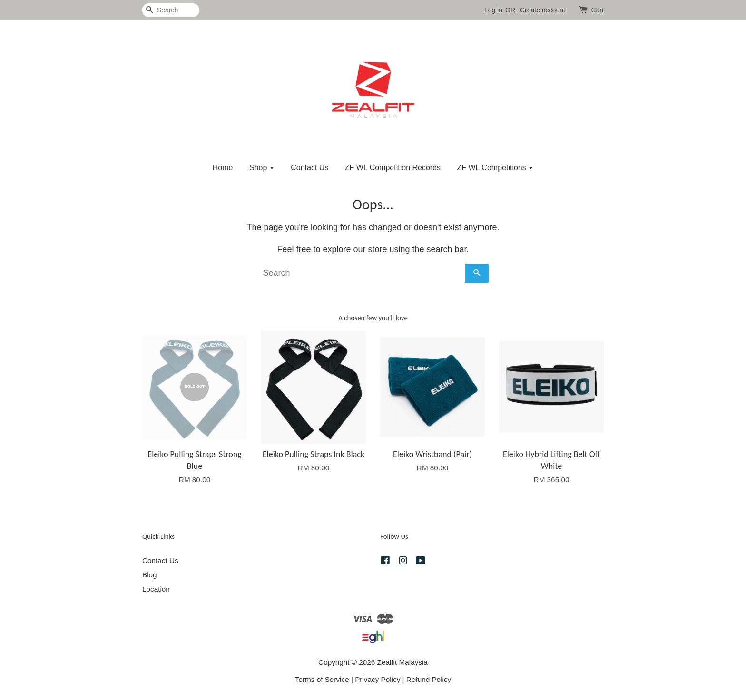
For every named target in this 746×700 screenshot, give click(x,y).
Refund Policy (429, 679)
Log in (493, 10)
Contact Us (309, 168)
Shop (262, 168)
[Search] (171, 10)
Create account (543, 10)
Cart (598, 10)
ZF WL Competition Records (393, 168)
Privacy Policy (378, 679)
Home (223, 168)
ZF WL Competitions (496, 168)
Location (156, 589)
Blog (150, 575)
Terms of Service (322, 679)
